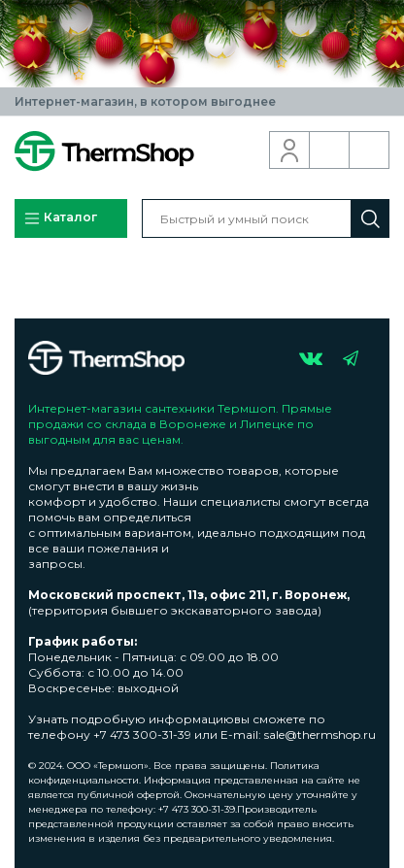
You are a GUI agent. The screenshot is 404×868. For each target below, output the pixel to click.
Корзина (370, 150)
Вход (290, 150)
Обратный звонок (330, 150)
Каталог (60, 218)
